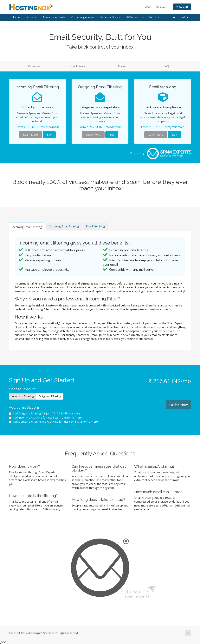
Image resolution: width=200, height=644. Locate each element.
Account (181, 17)
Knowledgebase (82, 17)
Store (31, 17)
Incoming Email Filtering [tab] (27, 227)
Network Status (110, 17)
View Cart (182, 7)
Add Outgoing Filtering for (45, 413)
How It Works (78, 66)
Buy (49, 134)
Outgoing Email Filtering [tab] (64, 226)
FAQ (166, 66)
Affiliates (132, 17)
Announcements (54, 17)
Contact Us (151, 17)
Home (16, 17)
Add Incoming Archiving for (45, 417)
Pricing (122, 66)
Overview (34, 66)
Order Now (179, 405)
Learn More (30, 134)
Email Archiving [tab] (95, 226)
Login (148, 7)
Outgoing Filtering (50, 396)
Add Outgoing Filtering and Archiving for (53, 422)
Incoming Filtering (23, 396)
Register (161, 7)
